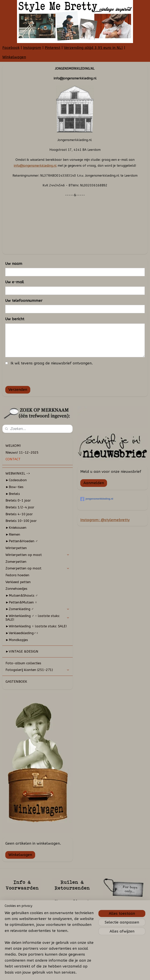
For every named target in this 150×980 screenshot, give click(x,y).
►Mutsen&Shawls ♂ (22, 595)
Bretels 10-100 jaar (21, 521)
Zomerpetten (16, 562)
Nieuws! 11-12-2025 (22, 452)
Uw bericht (15, 319)
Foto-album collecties (23, 663)
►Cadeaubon (16, 480)
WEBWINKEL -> (18, 473)
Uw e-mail (15, 282)
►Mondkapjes (17, 640)
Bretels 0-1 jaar (18, 500)
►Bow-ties (14, 487)
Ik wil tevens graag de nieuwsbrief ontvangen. (52, 363)
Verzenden (18, 389)
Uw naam (14, 264)
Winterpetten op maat (37, 555)
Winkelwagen (14, 57)
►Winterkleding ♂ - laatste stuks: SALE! (37, 618)
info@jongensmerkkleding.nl (35, 166)
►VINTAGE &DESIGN (22, 651)
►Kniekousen (16, 528)
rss (75, 973)
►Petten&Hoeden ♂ (22, 541)
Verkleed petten (18, 582)
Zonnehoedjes (16, 589)
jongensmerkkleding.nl (97, 499)
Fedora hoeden (17, 575)
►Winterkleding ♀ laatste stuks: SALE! (36, 626)
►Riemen (13, 534)
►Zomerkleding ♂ (37, 609)
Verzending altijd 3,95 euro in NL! (93, 48)
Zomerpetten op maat (37, 568)
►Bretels (13, 494)
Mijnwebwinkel (122, 973)
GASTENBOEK (16, 682)
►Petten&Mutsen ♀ (21, 602)
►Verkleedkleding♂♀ (22, 633)
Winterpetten (16, 548)
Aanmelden (94, 483)
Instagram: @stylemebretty (105, 520)
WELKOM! (13, 446)
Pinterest (53, 48)
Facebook (11, 48)
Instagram (32, 48)
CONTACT (13, 459)
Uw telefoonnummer (24, 301)
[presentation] (35, 375)
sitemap (68, 973)
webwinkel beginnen (89, 973)
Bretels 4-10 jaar (19, 514)
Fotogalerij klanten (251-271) (37, 670)
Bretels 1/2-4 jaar (20, 507)
